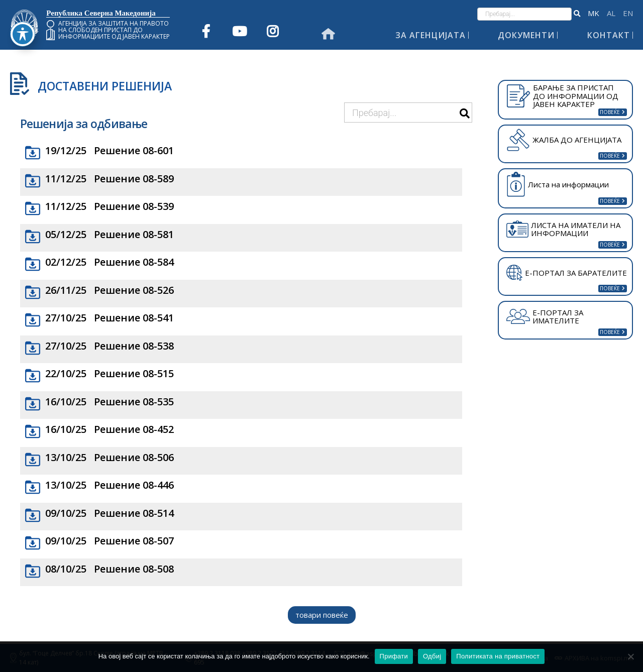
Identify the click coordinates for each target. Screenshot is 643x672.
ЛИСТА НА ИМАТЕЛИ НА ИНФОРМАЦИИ (563, 229)
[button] (577, 14)
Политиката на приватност (498, 656)
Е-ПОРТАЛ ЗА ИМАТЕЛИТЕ (545, 317)
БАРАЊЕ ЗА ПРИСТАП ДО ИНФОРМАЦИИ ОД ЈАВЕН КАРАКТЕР (562, 96)
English (628, 13)
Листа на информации (558, 185)
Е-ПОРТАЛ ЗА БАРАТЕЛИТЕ (567, 273)
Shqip (611, 13)
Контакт (609, 35)
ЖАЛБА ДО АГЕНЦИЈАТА (564, 140)
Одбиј (432, 656)
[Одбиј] (630, 656)
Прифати (394, 656)
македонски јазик (594, 13)
